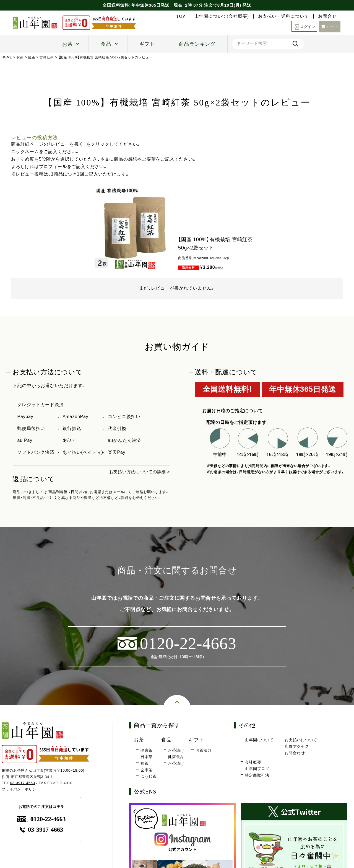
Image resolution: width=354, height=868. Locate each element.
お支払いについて (301, 740)
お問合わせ (295, 753)
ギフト (147, 44)
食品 (106, 44)
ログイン (304, 26)
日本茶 (147, 757)
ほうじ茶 (149, 777)
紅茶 (32, 57)
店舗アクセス (297, 747)
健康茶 (147, 751)
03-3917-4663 (23, 783)
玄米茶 (147, 770)
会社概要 (253, 763)
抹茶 (145, 764)
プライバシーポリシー (21, 790)
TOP (181, 16)
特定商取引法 (257, 776)
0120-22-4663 (41, 819)
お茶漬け (176, 764)
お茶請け (176, 751)
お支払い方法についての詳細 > (138, 472)
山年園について (259, 740)
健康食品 (176, 757)
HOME (7, 57)
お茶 (67, 44)
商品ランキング (197, 44)
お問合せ (327, 16)
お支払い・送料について (284, 16)
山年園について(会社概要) (222, 16)
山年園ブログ (257, 769)
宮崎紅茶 (47, 57)
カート (330, 26)
